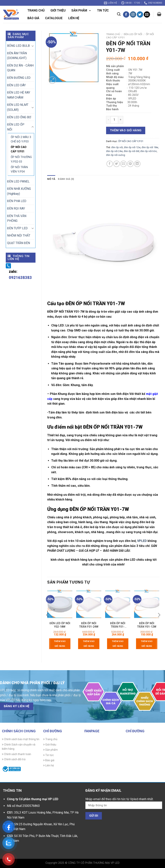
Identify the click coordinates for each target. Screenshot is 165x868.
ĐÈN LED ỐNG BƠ (19, 117)
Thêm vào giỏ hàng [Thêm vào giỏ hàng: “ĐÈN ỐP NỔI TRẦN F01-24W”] (89, 644)
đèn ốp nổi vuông (116, 155)
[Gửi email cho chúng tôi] (147, 15)
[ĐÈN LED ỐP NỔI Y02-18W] (60, 604)
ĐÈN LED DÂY (16, 85)
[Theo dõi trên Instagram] (133, 15)
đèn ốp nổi (117, 147)
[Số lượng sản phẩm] (114, 120)
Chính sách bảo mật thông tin (21, 739)
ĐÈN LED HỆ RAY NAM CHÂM (19, 95)
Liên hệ (74, 18)
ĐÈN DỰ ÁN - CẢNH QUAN (20, 68)
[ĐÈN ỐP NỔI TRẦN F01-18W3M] (118, 604)
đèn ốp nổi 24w (114, 151)
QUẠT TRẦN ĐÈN (19, 243)
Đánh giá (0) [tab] (66, 179)
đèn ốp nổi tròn (148, 151)
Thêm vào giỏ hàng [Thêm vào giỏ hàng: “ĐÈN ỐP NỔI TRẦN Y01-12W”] (147, 644)
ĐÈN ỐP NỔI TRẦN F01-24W (89, 625)
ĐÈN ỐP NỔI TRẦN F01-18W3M (118, 625)
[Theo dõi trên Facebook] (126, 15)
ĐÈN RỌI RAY (16, 208)
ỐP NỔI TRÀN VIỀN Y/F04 (19, 169)
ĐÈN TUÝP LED (17, 228)
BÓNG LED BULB (18, 46)
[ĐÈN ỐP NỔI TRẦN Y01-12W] (147, 604)
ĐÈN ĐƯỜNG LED (19, 78)
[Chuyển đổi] (33, 46)
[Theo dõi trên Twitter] (140, 15)
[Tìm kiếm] (119, 14)
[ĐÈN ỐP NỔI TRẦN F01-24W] (89, 604)
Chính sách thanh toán (16, 754)
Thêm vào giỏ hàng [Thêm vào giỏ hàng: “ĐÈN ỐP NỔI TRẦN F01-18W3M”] (118, 644)
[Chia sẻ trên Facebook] (110, 164)
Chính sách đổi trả (14, 759)
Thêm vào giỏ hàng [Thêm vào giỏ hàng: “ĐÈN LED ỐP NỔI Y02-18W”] (60, 644)
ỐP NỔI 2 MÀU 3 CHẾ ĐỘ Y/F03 (21, 139)
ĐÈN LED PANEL (18, 181)
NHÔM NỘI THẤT (19, 235)
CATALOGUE (54, 18)
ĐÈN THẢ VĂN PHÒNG (17, 218)
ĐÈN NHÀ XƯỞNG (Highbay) (19, 191)
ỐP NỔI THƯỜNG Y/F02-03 (21, 159)
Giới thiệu (58, 10)
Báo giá (33, 18)
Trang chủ (36, 10)
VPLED (142, 541)
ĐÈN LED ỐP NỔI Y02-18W (60, 625)
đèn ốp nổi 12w (132, 147)
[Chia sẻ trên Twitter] (117, 164)
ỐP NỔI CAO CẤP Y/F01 (19, 149)
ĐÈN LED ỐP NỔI (16, 127)
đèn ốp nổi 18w (150, 147)
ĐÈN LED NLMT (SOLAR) (18, 107)
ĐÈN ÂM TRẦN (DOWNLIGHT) (17, 56)
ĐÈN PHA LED (17, 201)
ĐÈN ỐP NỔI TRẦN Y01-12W (147, 625)
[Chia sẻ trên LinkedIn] (137, 164)
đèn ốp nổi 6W (131, 151)
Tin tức (103, 10)
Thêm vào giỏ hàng (126, 130)
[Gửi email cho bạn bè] (123, 164)
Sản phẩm (81, 11)
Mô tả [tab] (51, 179)
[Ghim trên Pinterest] (130, 164)
